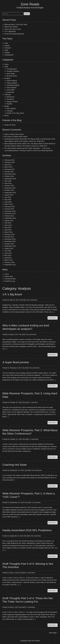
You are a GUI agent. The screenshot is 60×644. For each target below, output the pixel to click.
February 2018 (10, 162)
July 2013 (8, 251)
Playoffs (9, 104)
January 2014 (9, 237)
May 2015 (8, 199)
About (6, 115)
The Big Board (12, 69)
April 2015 (8, 202)
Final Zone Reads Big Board (14, 34)
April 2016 (8, 183)
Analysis (7, 78)
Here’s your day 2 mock (13, 29)
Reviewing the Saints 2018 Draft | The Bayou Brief (22, 139)
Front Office (11, 90)
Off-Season (11, 97)
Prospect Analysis (13, 71)
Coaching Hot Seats (15, 465)
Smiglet (7, 52)
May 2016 (8, 181)
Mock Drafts (11, 74)
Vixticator (8, 48)
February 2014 (10, 234)
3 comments (36, 502)
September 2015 (10, 193)
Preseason (10, 99)
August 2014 (9, 220)
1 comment (34, 402)
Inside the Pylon (10, 125)
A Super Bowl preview (16, 362)
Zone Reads (30, 4)
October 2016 (9, 176)
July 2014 (8, 223)
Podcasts (10, 111)
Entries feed (9, 276)
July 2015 (8, 197)
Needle (7, 46)
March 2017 (9, 167)
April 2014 (8, 230)
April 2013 (8, 258)
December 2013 (10, 239)
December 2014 (10, 211)
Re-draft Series (12, 76)
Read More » (53, 318)
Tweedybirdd (9, 55)
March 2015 (9, 204)
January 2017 (9, 172)
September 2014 (10, 218)
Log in (7, 274)
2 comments (34, 439)
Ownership (10, 92)
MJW (6, 50)
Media (7, 106)
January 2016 (9, 186)
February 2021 (10, 160)
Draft (6, 67)
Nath (6, 43)
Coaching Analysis (13, 85)
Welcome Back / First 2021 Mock (16, 24)
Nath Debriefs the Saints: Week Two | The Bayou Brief (23, 144)
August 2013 (9, 248)
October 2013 (9, 244)
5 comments (31, 573)
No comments (32, 300)
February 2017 (10, 169)
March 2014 (9, 232)
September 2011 (10, 265)
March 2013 (9, 260)
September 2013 (10, 246)
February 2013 (10, 262)
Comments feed (10, 279)
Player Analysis (12, 83)
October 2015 (9, 190)
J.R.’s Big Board (10, 31)
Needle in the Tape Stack (15, 113)
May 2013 (8, 255)
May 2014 (8, 227)
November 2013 (10, 241)
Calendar (8, 94)
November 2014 (10, 213)
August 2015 (9, 195)
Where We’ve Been (11, 27)
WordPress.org (10, 281)
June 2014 (8, 225)
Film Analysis (11, 108)
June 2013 (8, 253)
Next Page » (53, 633)
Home (7, 64)
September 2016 (10, 179)
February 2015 (10, 207)
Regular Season (12, 101)
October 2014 (9, 216)
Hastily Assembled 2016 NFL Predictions (27, 530)
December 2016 (10, 174)
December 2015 (10, 188)
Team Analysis (12, 88)
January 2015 (9, 209)
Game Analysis (12, 80)
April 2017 (8, 165)
